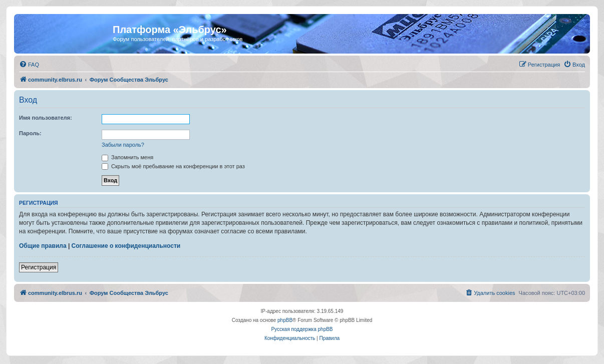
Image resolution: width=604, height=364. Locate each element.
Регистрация (39, 267)
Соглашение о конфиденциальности (126, 246)
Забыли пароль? (123, 145)
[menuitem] (29, 65)
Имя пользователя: (46, 118)
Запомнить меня (127, 157)
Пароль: (30, 133)
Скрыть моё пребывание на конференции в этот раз (173, 166)
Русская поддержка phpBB (302, 329)
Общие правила (43, 246)
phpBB (285, 320)
